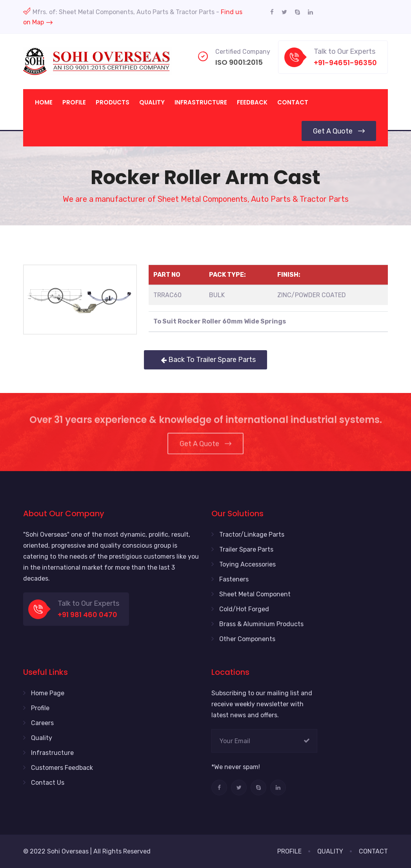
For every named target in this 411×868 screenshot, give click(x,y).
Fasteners (234, 579)
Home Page (48, 693)
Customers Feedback (62, 768)
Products (113, 102)
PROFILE (289, 851)
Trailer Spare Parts (246, 549)
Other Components (247, 639)
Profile (74, 102)
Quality (152, 102)
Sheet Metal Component (255, 594)
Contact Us (48, 783)
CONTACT (373, 851)
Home (44, 102)
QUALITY (330, 851)
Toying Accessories (247, 564)
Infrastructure (201, 102)
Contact (293, 102)
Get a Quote (339, 131)
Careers (42, 723)
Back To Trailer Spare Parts (205, 360)
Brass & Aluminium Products (261, 624)
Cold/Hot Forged (244, 609)
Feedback (252, 102)
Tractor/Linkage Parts (252, 535)
